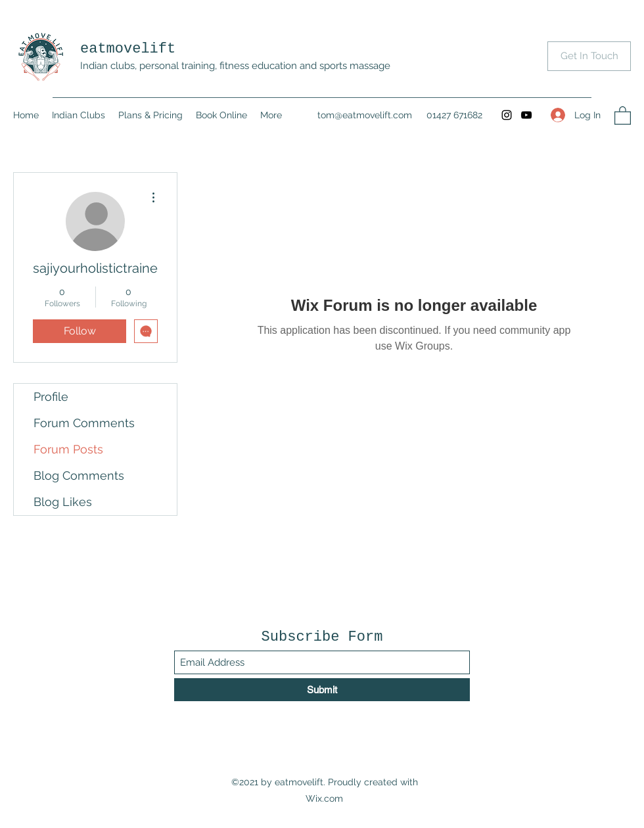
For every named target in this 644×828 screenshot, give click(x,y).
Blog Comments (79, 475)
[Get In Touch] (589, 56)
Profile (51, 397)
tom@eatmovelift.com (365, 115)
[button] (623, 115)
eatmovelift (128, 49)
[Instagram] (507, 115)
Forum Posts (68, 449)
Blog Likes (63, 502)
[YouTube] (526, 115)
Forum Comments (84, 423)
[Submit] (322, 690)
